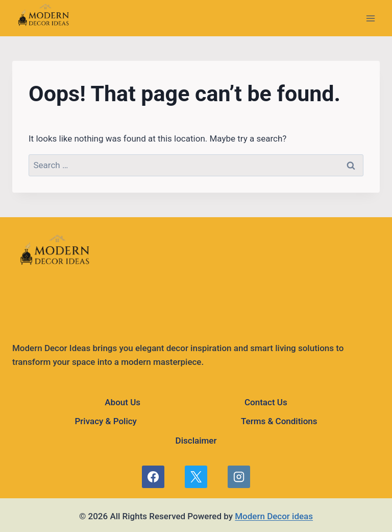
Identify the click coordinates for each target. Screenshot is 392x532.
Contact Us (266, 402)
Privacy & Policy (105, 421)
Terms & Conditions (279, 421)
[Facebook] (153, 477)
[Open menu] (370, 18)
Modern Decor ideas (274, 516)
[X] (196, 477)
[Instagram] (239, 477)
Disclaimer (196, 441)
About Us (122, 402)
